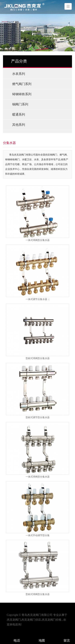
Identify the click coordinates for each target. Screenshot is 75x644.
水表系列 (19, 74)
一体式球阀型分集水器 (38, 240)
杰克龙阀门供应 (31, 620)
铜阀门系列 (20, 104)
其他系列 (19, 125)
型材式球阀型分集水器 (38, 358)
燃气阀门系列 (22, 84)
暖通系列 (19, 114)
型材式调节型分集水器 (38, 417)
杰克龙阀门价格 (52, 620)
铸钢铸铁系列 (22, 94)
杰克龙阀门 (14, 620)
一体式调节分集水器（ (38, 299)
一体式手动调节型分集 (38, 535)
